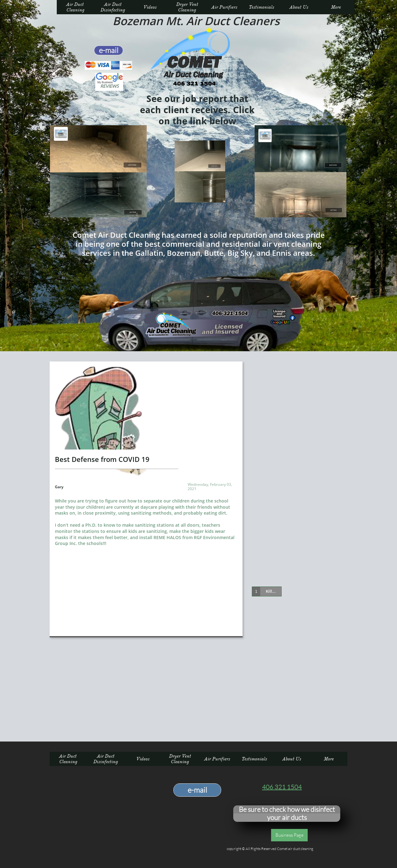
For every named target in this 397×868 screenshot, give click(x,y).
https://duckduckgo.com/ (282, 800)
